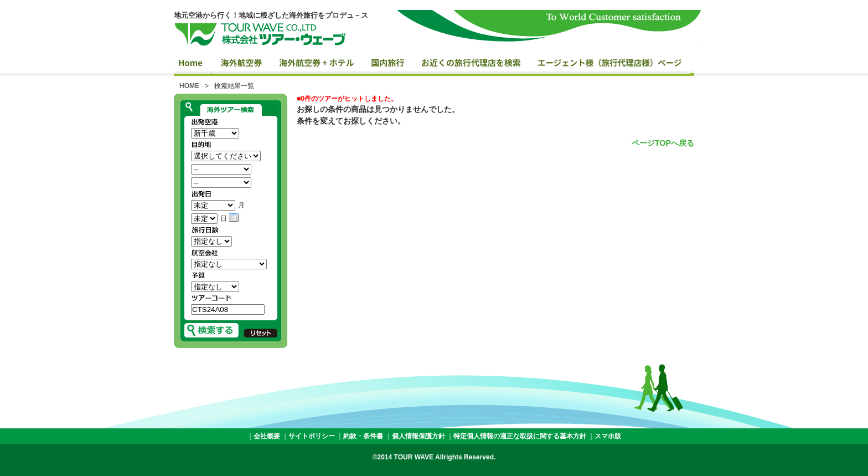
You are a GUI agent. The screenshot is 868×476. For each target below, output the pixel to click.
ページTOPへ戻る (663, 143)
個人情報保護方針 (418, 436)
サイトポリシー (312, 436)
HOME (189, 86)
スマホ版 (608, 436)
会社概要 (267, 436)
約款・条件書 (363, 436)
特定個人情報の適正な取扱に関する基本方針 (520, 436)
